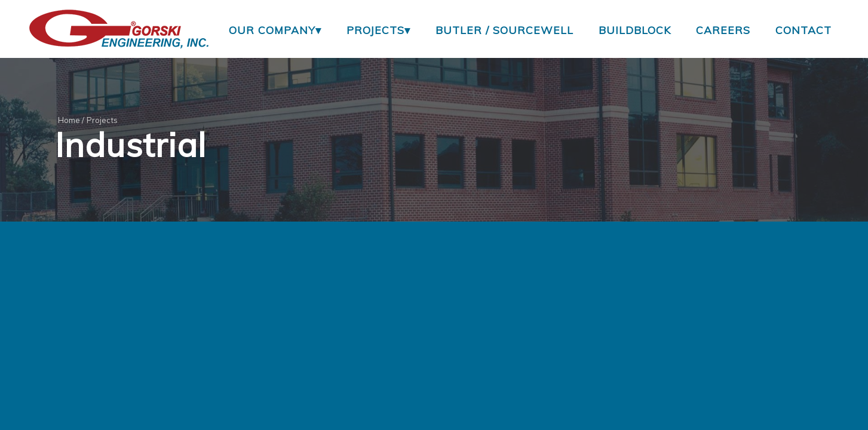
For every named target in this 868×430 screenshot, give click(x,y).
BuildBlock (635, 30)
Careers (723, 30)
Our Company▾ (275, 30)
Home (69, 120)
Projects (102, 120)
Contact (803, 30)
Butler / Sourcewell (504, 30)
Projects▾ (378, 30)
